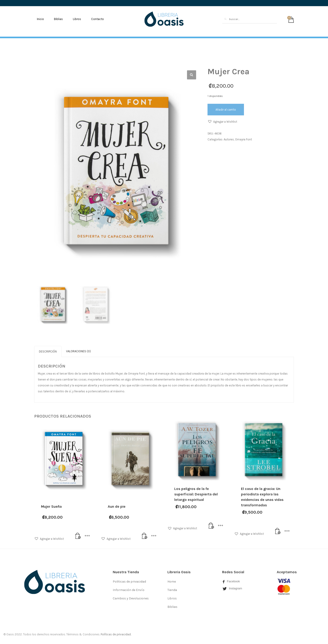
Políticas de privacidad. (116, 634)
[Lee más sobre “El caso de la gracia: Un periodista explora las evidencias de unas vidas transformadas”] (278, 531)
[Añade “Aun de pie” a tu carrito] (145, 535)
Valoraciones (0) (78, 351)
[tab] (48, 351)
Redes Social (233, 571)
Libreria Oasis (179, 571)
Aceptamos (287, 571)
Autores (229, 139)
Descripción (48, 351)
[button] (222, 122)
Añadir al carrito (226, 110)
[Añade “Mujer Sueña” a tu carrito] (78, 535)
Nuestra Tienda (126, 571)
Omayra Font (243, 139)
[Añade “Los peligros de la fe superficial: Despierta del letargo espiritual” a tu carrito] (211, 525)
